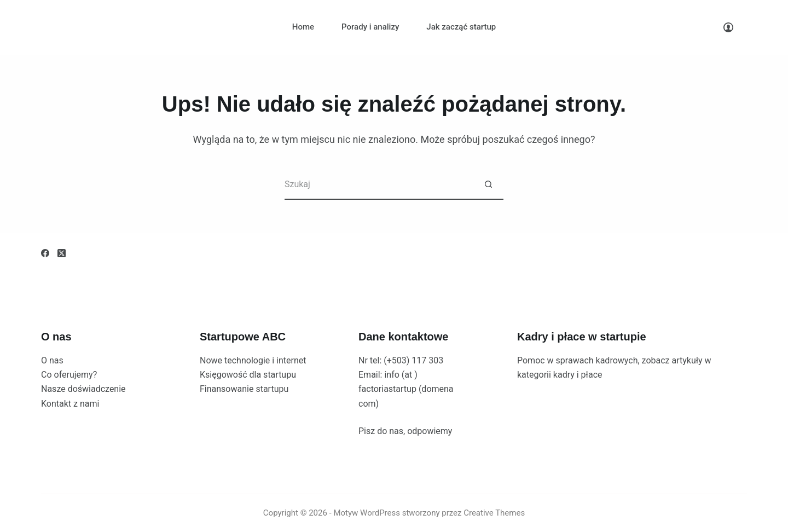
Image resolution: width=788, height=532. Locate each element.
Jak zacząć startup (461, 27)
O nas (52, 360)
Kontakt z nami (70, 404)
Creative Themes (494, 513)
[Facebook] (45, 253)
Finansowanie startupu (244, 389)
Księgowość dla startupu (248, 375)
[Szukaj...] (379, 185)
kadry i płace (578, 375)
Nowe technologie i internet (253, 360)
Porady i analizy (370, 27)
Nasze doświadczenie (83, 389)
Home (303, 27)
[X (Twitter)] (62, 253)
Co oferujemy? (69, 375)
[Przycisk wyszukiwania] (488, 185)
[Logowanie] (728, 27)
